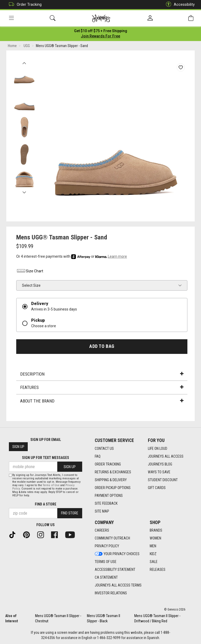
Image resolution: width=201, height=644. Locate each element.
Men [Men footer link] (153, 546)
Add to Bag (102, 347)
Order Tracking (24, 5)
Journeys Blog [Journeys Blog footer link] (160, 464)
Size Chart (30, 272)
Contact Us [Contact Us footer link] (104, 448)
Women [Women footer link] (155, 538)
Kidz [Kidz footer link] (153, 554)
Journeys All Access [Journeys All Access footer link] (166, 456)
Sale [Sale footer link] (154, 562)
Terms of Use (51, 485)
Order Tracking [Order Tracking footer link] (108, 464)
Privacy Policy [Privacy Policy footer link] (107, 546)
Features (102, 388)
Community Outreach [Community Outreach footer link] (112, 538)
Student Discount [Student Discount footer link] (163, 480)
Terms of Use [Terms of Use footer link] (106, 562)
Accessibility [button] (179, 5)
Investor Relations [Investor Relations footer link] (111, 593)
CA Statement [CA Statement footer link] (106, 578)
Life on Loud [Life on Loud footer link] (158, 448)
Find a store (46, 504)
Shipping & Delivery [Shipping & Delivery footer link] (111, 480)
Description (102, 375)
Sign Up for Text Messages (46, 458)
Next (24, 192)
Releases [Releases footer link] (158, 570)
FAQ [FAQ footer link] (98, 456)
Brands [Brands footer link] (156, 531)
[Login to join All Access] (101, 31)
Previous (24, 62)
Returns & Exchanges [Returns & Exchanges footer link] (113, 472)
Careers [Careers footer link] (102, 531)
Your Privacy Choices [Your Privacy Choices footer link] (117, 554)
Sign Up (18, 447)
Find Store (70, 513)
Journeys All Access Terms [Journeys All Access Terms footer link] (118, 585)
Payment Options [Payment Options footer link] (109, 496)
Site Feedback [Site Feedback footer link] (106, 503)
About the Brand (102, 401)
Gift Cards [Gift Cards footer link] (157, 488)
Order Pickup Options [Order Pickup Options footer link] (113, 488)
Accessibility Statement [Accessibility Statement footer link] (115, 570)
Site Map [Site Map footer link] (102, 511)
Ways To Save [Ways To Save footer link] (159, 472)
